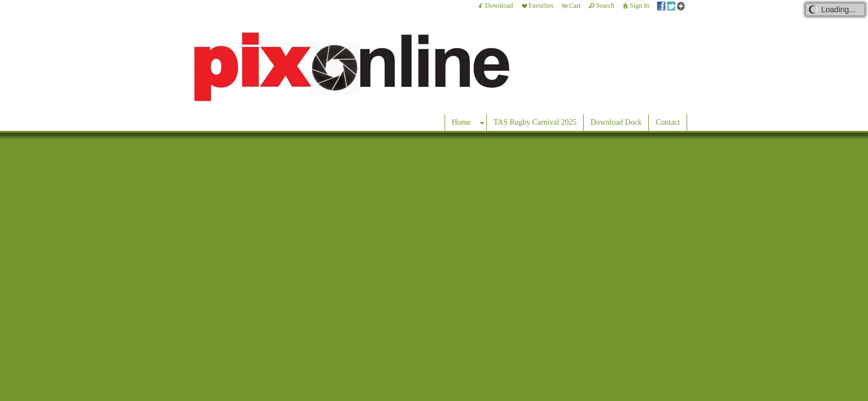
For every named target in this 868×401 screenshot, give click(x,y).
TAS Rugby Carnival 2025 (535, 122)
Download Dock (616, 122)
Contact (668, 122)
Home (461, 122)
